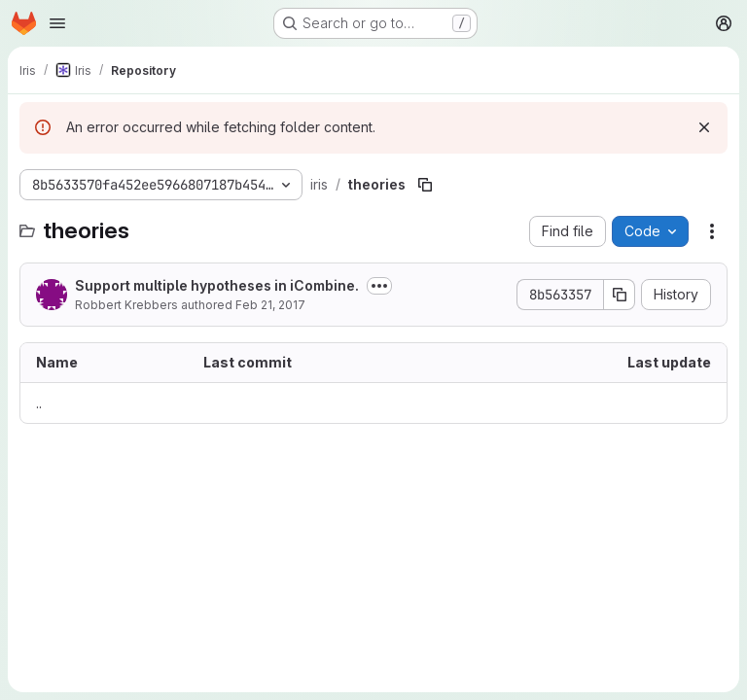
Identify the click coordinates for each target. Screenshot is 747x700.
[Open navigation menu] (57, 23)
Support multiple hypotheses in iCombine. (217, 285)
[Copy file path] (425, 185)
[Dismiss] (704, 127)
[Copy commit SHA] (620, 295)
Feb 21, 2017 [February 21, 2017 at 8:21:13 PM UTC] (270, 305)
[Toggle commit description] (379, 286)
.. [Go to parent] (39, 403)
